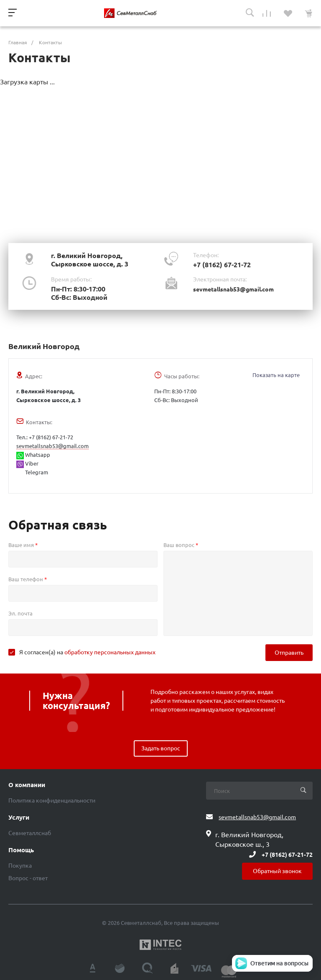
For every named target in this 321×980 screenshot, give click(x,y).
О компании (27, 785)
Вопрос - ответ (28, 878)
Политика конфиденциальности (52, 800)
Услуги (19, 818)
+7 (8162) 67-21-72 (222, 265)
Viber (27, 463)
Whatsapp (33, 455)
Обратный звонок (277, 871)
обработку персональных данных (110, 652)
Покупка (20, 866)
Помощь (21, 850)
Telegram (36, 472)
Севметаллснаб (30, 833)
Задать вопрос (161, 748)
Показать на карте (276, 375)
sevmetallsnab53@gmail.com (233, 289)
